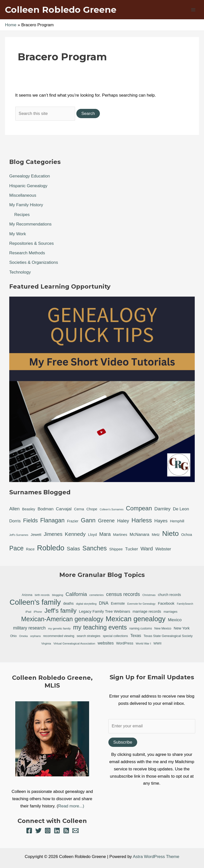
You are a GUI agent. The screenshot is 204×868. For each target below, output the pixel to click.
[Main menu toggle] (193, 10)
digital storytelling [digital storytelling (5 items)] (86, 604)
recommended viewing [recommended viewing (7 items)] (59, 636)
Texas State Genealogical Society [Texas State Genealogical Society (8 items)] (168, 636)
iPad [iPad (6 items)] (28, 612)
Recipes (22, 215)
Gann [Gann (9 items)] (88, 520)
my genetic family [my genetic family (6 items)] (59, 628)
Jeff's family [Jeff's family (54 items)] (60, 611)
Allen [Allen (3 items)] (15, 509)
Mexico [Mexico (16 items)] (175, 620)
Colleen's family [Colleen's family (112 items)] (35, 602)
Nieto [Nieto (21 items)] (171, 533)
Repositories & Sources (32, 243)
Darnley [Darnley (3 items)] (162, 509)
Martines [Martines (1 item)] (120, 535)
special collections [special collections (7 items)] (115, 636)
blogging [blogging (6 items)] (58, 595)
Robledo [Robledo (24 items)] (51, 548)
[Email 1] (75, 831)
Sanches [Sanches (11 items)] (94, 548)
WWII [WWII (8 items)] (157, 643)
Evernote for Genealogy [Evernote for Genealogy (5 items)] (141, 604)
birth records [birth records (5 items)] (42, 595)
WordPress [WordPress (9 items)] (125, 643)
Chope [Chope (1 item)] (92, 509)
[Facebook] (29, 831)
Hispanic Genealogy (28, 186)
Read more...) (71, 806)
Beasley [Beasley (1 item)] (29, 509)
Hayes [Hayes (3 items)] (161, 521)
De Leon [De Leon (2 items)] (181, 509)
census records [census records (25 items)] (123, 594)
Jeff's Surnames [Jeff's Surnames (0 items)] (19, 535)
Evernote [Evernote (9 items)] (118, 603)
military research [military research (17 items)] (29, 628)
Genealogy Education (30, 176)
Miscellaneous (23, 195)
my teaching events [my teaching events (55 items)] (100, 627)
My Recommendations (30, 224)
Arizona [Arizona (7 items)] (27, 595)
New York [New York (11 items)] (182, 628)
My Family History (26, 205)
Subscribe (123, 742)
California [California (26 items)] (76, 594)
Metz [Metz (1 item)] (156, 535)
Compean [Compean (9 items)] (139, 508)
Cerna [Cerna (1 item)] (79, 509)
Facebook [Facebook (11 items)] (166, 603)
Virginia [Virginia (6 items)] (46, 643)
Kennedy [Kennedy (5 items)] (75, 534)
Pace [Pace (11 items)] (16, 548)
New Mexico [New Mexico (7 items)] (163, 628)
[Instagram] (48, 831)
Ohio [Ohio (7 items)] (13, 636)
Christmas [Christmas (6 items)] (149, 595)
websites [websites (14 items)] (106, 643)
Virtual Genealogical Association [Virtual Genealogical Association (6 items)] (74, 643)
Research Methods (27, 253)
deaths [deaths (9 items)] (68, 603)
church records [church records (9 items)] (169, 595)
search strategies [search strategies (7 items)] (88, 636)
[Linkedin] (57, 831)
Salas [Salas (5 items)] (73, 549)
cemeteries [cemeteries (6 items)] (96, 595)
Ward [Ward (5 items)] (147, 549)
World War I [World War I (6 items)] (143, 643)
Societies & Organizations (34, 262)
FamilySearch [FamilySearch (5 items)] (185, 604)
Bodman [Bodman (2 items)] (46, 509)
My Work (18, 234)
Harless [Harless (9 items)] (142, 520)
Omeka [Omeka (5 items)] (23, 636)
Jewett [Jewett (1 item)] (36, 535)
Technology (20, 272)
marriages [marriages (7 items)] (170, 612)
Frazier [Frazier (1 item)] (73, 521)
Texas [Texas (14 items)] (136, 636)
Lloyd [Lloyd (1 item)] (92, 535)
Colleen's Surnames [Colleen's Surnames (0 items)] (112, 509)
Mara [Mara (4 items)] (105, 534)
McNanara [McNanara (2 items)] (140, 534)
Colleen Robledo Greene (61, 10)
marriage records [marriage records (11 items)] (147, 611)
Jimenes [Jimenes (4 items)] (53, 534)
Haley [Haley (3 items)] (123, 521)
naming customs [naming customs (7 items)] (140, 628)
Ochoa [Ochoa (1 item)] (187, 535)
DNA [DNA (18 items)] (104, 603)
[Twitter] (38, 831)
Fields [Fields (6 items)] (30, 520)
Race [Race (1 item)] (30, 549)
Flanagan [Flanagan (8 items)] (52, 520)
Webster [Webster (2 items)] (163, 549)
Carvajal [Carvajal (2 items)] (64, 509)
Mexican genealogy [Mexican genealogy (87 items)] (136, 619)
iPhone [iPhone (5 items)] (38, 612)
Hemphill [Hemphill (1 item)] (177, 521)
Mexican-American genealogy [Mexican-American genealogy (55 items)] (62, 619)
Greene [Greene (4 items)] (106, 521)
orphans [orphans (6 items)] (35, 636)
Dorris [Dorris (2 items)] (15, 521)
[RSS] (66, 831)
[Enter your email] (152, 726)
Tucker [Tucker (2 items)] (132, 549)
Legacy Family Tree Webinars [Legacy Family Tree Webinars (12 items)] (105, 611)
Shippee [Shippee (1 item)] (116, 549)
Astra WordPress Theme (156, 857)
